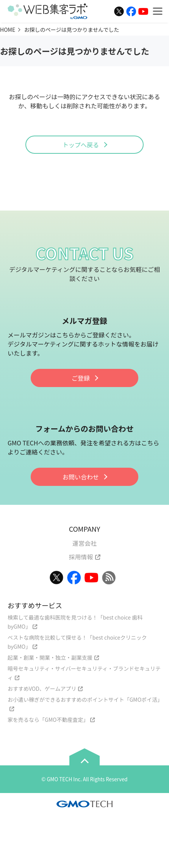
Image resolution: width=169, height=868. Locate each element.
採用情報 (81, 557)
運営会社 (84, 543)
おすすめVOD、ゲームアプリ (42, 688)
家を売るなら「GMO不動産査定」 (48, 720)
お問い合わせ (81, 477)
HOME (8, 30)
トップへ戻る (81, 145)
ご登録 (81, 378)
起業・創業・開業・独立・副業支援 (50, 657)
